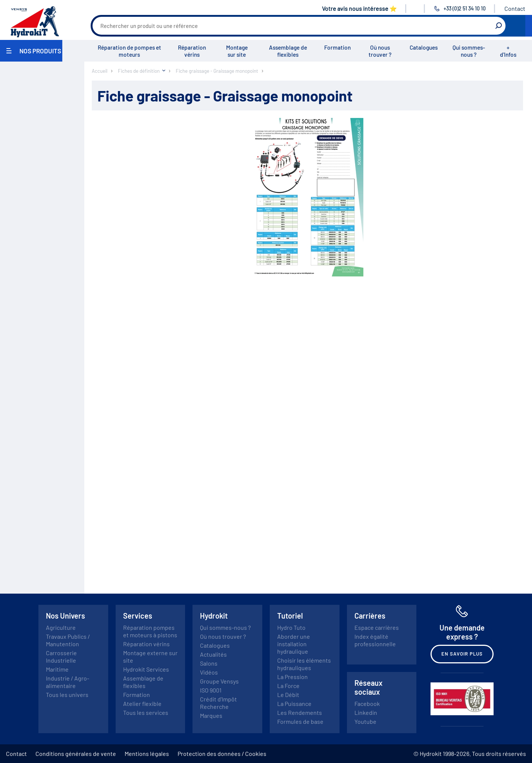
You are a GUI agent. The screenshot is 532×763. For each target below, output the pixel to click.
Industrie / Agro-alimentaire (68, 682)
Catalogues (424, 47)
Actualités (213, 654)
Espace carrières (377, 627)
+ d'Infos (508, 51)
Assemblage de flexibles (288, 51)
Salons (209, 663)
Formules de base (300, 721)
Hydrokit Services (146, 669)
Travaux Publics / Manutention (68, 640)
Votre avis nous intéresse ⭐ (359, 8)
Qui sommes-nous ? (469, 51)
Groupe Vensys (219, 681)
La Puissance (294, 703)
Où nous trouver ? (380, 51)
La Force (288, 686)
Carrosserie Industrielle (61, 656)
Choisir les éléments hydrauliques (304, 664)
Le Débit (288, 695)
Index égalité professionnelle (375, 640)
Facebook (367, 703)
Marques (211, 715)
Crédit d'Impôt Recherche (218, 703)
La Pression (292, 677)
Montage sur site (237, 51)
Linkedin (366, 712)
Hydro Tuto (291, 627)
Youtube (365, 721)
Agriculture (61, 627)
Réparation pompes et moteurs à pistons (150, 631)
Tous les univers (67, 695)
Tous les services (146, 712)
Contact (515, 8)
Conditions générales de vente (76, 753)
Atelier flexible (142, 703)
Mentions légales (147, 753)
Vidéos (209, 672)
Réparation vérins (192, 51)
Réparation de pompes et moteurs (129, 51)
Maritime (57, 669)
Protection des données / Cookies (222, 753)
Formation (337, 47)
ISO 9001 (211, 690)
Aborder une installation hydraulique (294, 644)
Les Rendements (300, 712)
